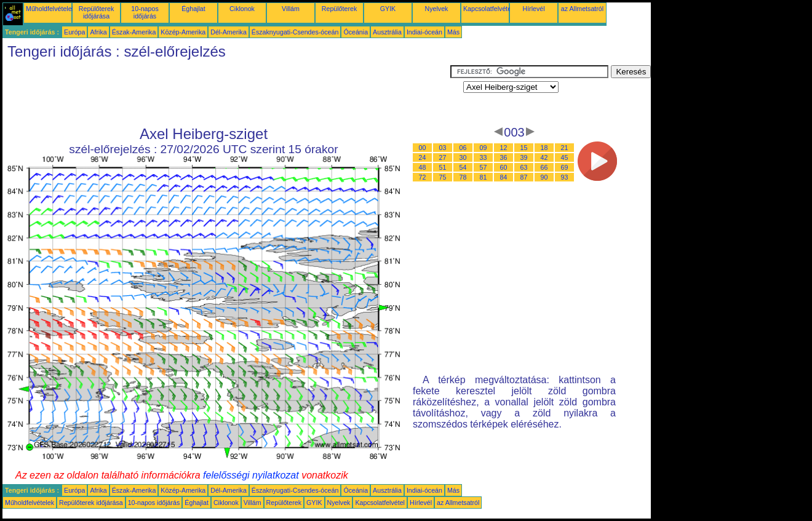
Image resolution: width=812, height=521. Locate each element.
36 (504, 157)
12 (504, 148)
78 (463, 177)
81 (484, 177)
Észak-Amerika (134, 32)
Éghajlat (193, 9)
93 (565, 177)
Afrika (98, 32)
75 (443, 177)
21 (565, 148)
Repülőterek (339, 9)
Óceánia (356, 32)
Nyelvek (437, 9)
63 (524, 167)
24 (423, 157)
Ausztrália (387, 32)
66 (544, 167)
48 (423, 167)
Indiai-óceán (424, 32)
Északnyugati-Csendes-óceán (295, 32)
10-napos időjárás (145, 12)
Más (453, 32)
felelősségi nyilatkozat (251, 475)
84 (504, 177)
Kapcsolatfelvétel (488, 9)
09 (484, 148)
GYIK (388, 9)
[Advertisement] (226, 93)
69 (565, 167)
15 (524, 148)
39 (524, 157)
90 (544, 177)
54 (463, 167)
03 (443, 148)
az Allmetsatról (582, 9)
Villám (291, 9)
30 (463, 157)
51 (443, 167)
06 (463, 148)
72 (423, 177)
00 (423, 148)
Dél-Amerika (229, 32)
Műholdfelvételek (50, 9)
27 (443, 157)
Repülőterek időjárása (96, 12)
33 (484, 157)
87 (524, 177)
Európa (74, 32)
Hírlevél (533, 9)
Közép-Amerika (183, 32)
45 (565, 157)
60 (504, 167)
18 (544, 148)
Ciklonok (242, 9)
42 (544, 157)
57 (484, 167)
